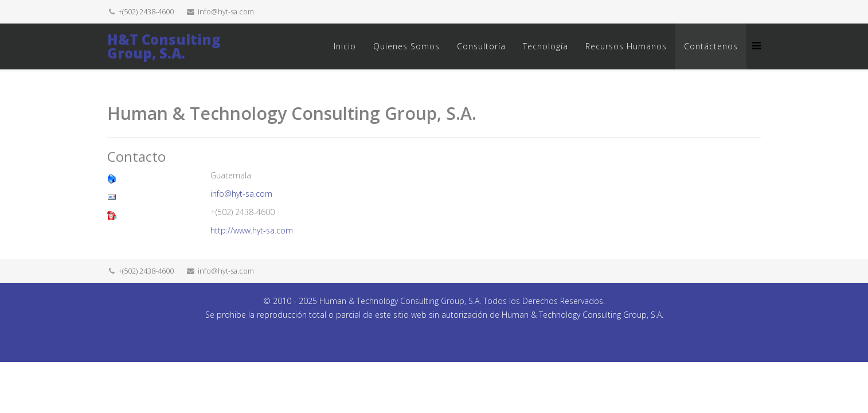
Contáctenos (711, 46)
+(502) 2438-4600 (146, 12)
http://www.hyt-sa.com (252, 230)
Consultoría (481, 46)
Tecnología (546, 46)
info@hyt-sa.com (226, 12)
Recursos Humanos (626, 46)
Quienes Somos (406, 46)
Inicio (345, 46)
